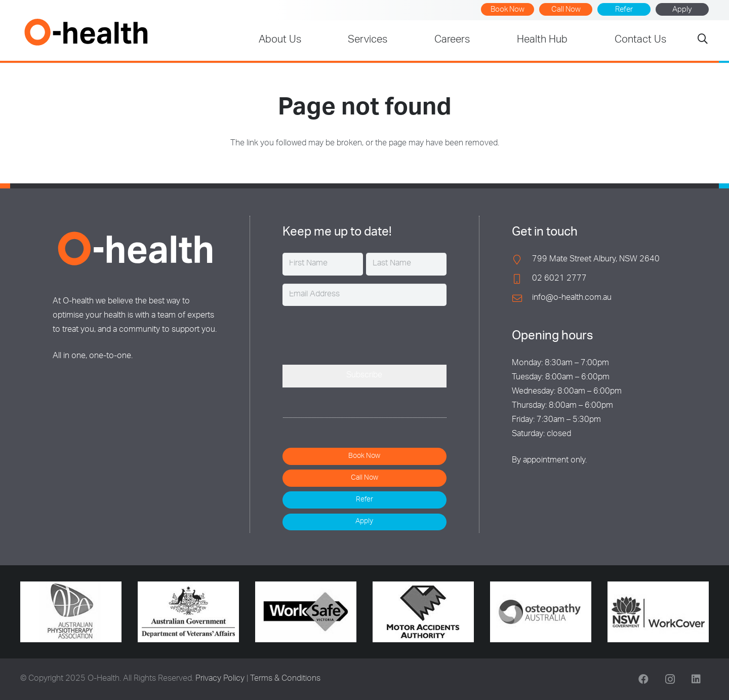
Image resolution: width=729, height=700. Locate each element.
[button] (703, 41)
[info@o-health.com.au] (522, 298)
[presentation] (359, 334)
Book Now (508, 10)
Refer (624, 10)
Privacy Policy (220, 679)
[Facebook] (643, 679)
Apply (682, 10)
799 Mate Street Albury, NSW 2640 (596, 260)
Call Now (566, 10)
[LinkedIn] (696, 679)
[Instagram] (670, 679)
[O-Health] (86, 32)
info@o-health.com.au (572, 298)
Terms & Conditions (285, 679)
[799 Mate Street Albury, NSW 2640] (522, 260)
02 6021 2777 (559, 279)
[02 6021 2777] (522, 279)
